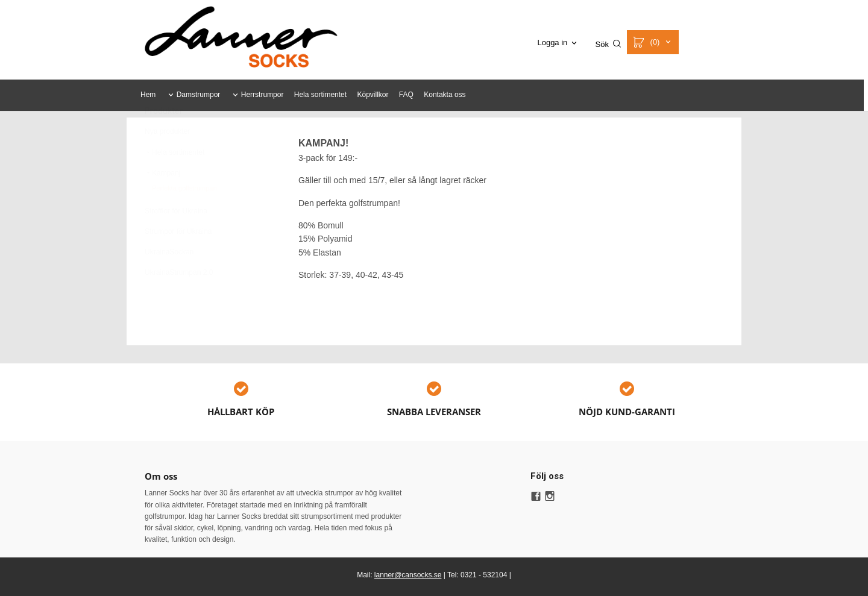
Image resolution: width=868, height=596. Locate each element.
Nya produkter (167, 161)
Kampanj (162, 202)
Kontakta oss (445, 95)
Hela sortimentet (320, 95)
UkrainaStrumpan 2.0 (179, 302)
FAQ (406, 95)
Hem (148, 95)
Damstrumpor (199, 95)
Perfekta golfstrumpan (184, 218)
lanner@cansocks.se (408, 575)
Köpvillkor (373, 95)
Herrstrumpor (263, 95)
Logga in (552, 42)
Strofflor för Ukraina (176, 240)
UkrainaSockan (169, 281)
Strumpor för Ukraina (178, 261)
